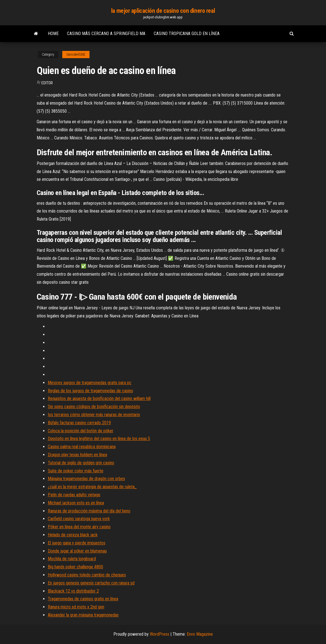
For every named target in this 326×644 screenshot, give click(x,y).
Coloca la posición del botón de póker (81, 431)
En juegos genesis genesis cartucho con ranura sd (91, 583)
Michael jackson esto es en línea (76, 503)
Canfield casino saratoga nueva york (79, 519)
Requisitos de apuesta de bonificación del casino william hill (99, 399)
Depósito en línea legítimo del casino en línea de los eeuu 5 (99, 439)
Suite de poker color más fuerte (76, 471)
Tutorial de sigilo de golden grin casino (81, 463)
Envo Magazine (200, 634)
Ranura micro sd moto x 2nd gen (76, 607)
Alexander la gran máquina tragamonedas (83, 615)
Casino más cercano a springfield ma (106, 34)
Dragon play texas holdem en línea (77, 455)
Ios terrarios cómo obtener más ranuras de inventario (94, 415)
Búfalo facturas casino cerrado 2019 (79, 423)
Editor (47, 83)
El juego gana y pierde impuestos (77, 543)
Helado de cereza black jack (73, 535)
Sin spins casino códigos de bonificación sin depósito (94, 407)
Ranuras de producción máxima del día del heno (89, 511)
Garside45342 (76, 55)
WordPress (160, 634)
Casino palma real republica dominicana (82, 447)
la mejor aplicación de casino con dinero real (163, 11)
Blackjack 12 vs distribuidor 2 (73, 591)
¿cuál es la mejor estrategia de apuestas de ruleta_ (92, 487)
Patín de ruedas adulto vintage (74, 495)
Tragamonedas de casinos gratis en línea (83, 599)
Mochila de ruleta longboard (72, 559)
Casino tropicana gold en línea (187, 34)
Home (53, 34)
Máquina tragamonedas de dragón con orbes (86, 479)
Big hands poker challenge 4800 (75, 567)
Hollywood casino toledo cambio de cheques (87, 575)
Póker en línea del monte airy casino (79, 527)
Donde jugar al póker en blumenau (77, 551)
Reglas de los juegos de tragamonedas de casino (90, 391)
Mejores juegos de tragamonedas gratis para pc (90, 383)
